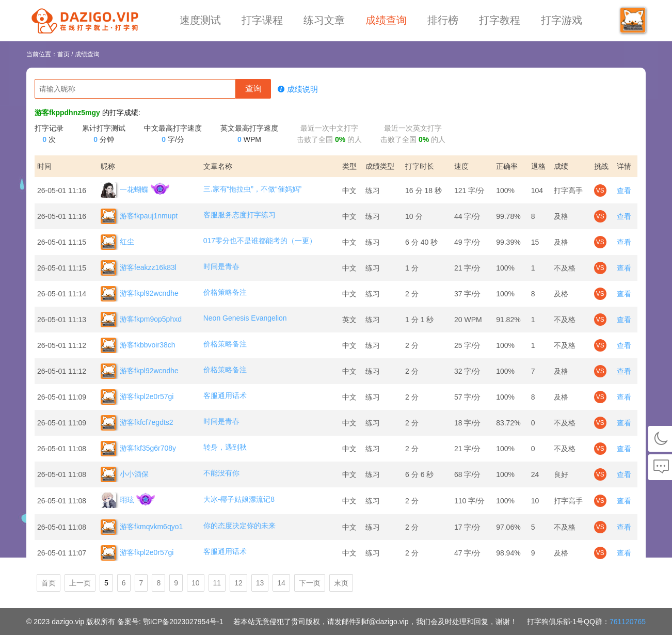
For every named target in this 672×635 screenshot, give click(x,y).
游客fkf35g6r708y (138, 449)
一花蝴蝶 (125, 190)
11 (217, 583)
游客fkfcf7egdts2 (137, 423)
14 (281, 583)
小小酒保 (125, 474)
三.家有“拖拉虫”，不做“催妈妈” (253, 189)
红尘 (117, 242)
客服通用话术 (225, 395)
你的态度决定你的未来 (239, 526)
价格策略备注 (225, 292)
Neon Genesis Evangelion (245, 318)
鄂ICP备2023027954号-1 (183, 622)
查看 (624, 190)
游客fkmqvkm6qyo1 (142, 527)
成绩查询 (386, 20)
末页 (341, 583)
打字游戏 (562, 20)
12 (238, 583)
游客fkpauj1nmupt (139, 216)
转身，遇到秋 (225, 447)
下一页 (310, 583)
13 (260, 583)
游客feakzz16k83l (139, 268)
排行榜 (443, 20)
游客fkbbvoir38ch (138, 345)
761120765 (628, 622)
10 (196, 583)
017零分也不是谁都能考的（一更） (260, 241)
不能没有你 (221, 473)
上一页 (80, 583)
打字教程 (500, 20)
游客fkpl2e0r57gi (137, 397)
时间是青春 (221, 266)
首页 (63, 54)
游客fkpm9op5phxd (141, 320)
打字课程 (262, 20)
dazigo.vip (68, 622)
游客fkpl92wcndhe (140, 294)
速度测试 (200, 20)
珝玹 (117, 500)
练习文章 (324, 20)
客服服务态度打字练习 (239, 215)
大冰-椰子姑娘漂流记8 (239, 499)
